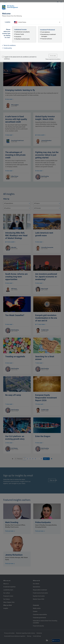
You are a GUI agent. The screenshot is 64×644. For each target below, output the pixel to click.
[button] (32, 45)
